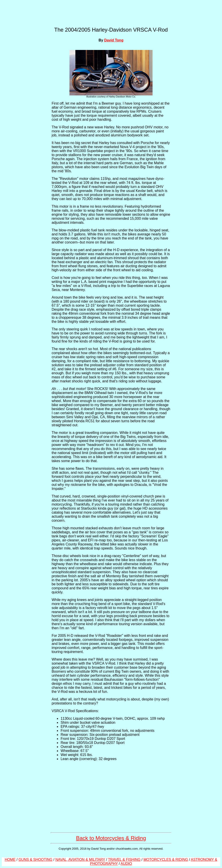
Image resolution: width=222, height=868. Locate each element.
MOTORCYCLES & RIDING (166, 860)
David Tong (114, 40)
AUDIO (126, 864)
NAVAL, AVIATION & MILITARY (80, 860)
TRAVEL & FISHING (124, 860)
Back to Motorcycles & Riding (111, 838)
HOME (10, 860)
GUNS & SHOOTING (36, 860)
